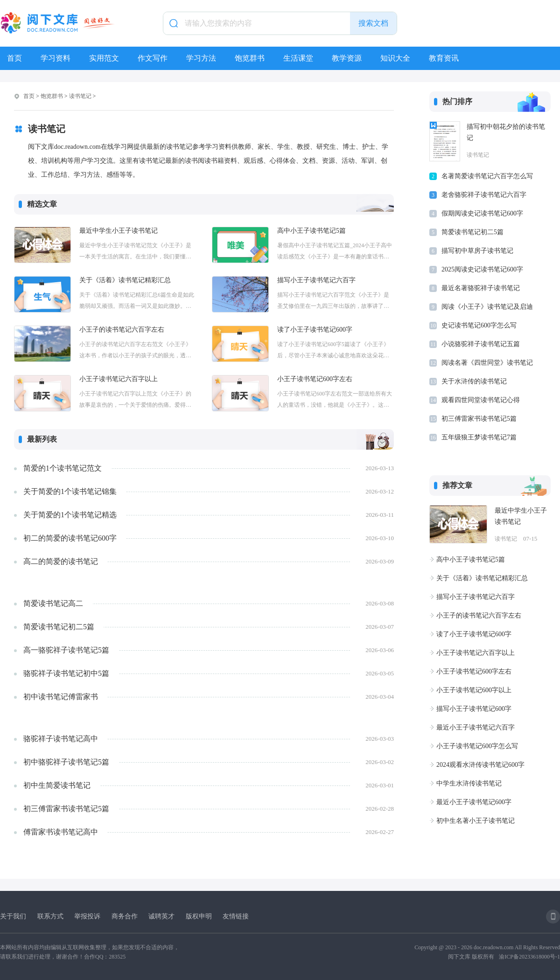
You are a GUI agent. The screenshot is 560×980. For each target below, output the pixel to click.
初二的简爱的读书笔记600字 (70, 538)
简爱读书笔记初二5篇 (59, 627)
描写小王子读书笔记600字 (474, 709)
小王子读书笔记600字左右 (315, 379)
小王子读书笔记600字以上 (474, 690)
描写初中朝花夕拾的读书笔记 (506, 132)
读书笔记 (80, 96)
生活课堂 (298, 58)
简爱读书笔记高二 (53, 603)
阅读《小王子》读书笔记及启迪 (487, 307)
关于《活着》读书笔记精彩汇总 (125, 280)
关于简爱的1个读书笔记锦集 (70, 491)
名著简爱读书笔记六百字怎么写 (487, 176)
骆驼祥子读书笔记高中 (61, 739)
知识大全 (395, 58)
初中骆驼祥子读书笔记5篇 (66, 762)
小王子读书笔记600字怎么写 (477, 746)
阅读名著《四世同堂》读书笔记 (487, 363)
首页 (14, 58)
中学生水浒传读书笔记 (469, 783)
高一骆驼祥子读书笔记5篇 (66, 650)
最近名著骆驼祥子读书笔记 (481, 288)
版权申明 (199, 916)
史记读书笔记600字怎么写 (479, 325)
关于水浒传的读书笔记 (474, 381)
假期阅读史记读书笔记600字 (482, 213)
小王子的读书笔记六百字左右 (122, 330)
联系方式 (50, 916)
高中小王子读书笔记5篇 (311, 231)
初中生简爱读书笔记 (57, 785)
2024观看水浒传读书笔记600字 (480, 765)
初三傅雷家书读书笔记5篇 (66, 809)
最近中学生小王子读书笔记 (119, 231)
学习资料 (56, 58)
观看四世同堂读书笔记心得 (481, 400)
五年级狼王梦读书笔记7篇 (479, 437)
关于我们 (13, 916)
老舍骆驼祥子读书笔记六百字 (484, 195)
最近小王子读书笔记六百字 (476, 727)
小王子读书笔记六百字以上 (119, 379)
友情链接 (236, 916)
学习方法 (201, 58)
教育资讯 (444, 58)
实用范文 (104, 58)
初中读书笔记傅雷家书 (61, 697)
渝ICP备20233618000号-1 (529, 957)
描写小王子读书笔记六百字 (316, 280)
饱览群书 (250, 58)
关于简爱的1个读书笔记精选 (70, 515)
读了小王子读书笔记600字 (315, 330)
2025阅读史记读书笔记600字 (482, 269)
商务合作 (125, 916)
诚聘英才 (161, 916)
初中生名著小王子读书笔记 (476, 821)
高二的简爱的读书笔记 (61, 561)
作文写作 (153, 58)
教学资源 (347, 58)
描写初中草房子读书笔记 (477, 251)
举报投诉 (87, 916)
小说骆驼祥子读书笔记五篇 (481, 344)
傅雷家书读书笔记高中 (61, 832)
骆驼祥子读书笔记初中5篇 (66, 673)
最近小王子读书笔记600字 (474, 802)
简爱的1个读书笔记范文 (63, 468)
